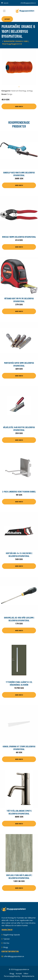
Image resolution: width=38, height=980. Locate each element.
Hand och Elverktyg (19, 91)
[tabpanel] (19, 67)
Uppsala (6, 3)
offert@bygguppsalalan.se (28, 3)
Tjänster (7, 939)
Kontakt (19, 974)
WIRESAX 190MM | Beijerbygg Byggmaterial (19, 237)
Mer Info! (19, 106)
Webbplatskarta (28, 976)
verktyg (30, 91)
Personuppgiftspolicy (12, 976)
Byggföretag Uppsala (12, 935)
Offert (7, 19)
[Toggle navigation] (4, 11)
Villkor (26, 974)
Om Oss (6, 943)
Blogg (6, 947)
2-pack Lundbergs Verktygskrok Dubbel (19, 492)
